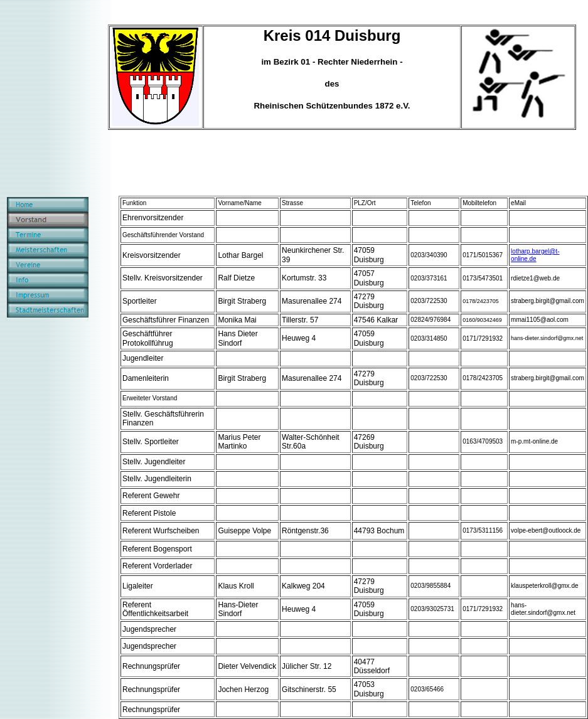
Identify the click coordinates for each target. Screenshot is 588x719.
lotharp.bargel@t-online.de (535, 255)
